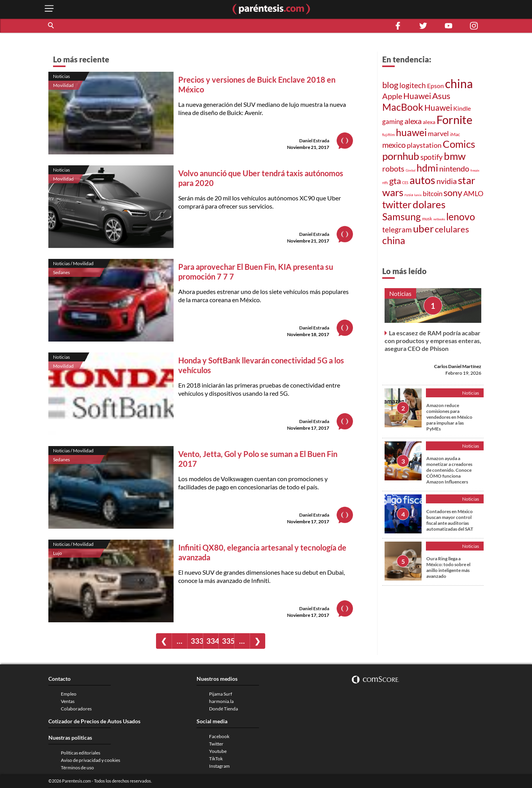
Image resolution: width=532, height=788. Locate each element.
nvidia (447, 181)
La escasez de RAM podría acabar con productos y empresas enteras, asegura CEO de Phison (433, 341)
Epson (435, 86)
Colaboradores (76, 709)
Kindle (462, 108)
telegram (397, 229)
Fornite (454, 120)
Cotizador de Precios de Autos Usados (94, 721)
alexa (413, 121)
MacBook (403, 107)
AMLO (473, 193)
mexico (394, 145)
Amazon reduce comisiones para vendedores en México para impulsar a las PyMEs (449, 417)
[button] (51, 26)
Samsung (402, 216)
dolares (429, 204)
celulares (452, 229)
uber (423, 228)
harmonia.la (221, 701)
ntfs (385, 183)
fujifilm (388, 135)
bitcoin (433, 194)
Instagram (219, 766)
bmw (455, 156)
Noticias (61, 76)
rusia (409, 195)
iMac (455, 134)
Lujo (58, 553)
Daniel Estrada (314, 141)
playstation (424, 145)
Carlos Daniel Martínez (458, 366)
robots (393, 168)
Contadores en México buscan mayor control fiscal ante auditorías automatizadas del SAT (450, 520)
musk (427, 219)
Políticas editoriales (81, 753)
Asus (441, 96)
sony (453, 193)
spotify (432, 157)
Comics (459, 144)
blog (390, 85)
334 (212, 641)
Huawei (417, 96)
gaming (393, 121)
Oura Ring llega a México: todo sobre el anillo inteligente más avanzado (448, 567)
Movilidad (63, 85)
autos (422, 180)
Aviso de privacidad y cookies (90, 760)
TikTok (216, 759)
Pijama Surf (221, 694)
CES (405, 183)
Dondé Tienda (223, 709)
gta (395, 181)
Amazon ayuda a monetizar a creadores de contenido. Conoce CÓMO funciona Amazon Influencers (449, 470)
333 (197, 641)
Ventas (68, 701)
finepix (475, 170)
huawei (411, 132)
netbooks (439, 219)
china (459, 83)
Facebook (219, 736)
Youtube (218, 751)
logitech (413, 85)
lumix (418, 195)
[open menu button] (49, 9)
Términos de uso (77, 768)
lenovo (461, 217)
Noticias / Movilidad (73, 263)
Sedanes (61, 272)
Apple (392, 96)
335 (228, 641)
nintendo (454, 168)
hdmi (427, 168)
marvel (438, 133)
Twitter (216, 744)
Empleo (69, 694)
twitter (397, 205)
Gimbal (411, 170)
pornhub (401, 156)
